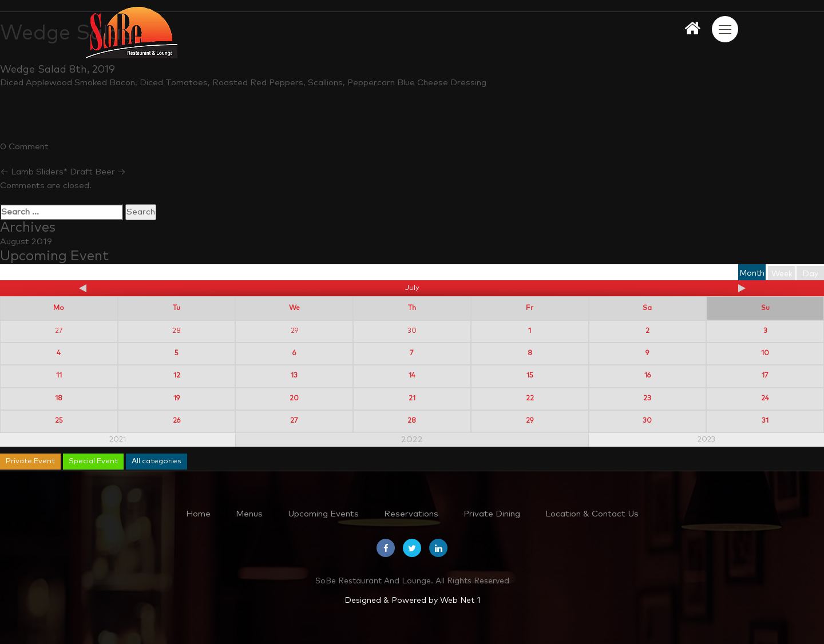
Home (198, 514)
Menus (249, 514)
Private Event (30, 461)
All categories (157, 461)
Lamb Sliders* (34, 172)
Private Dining (492, 514)
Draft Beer (98, 172)
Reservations (411, 514)
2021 (118, 440)
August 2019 (26, 242)
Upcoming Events (323, 514)
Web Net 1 (460, 601)
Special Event (93, 461)
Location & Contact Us (592, 514)
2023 (706, 440)
